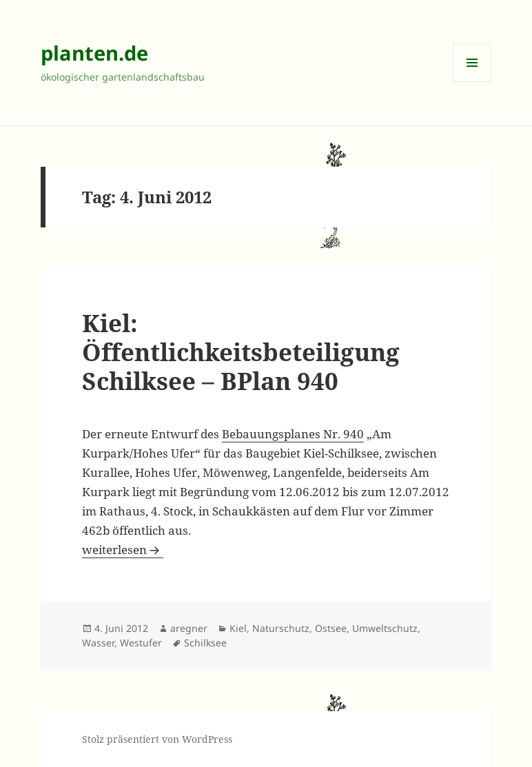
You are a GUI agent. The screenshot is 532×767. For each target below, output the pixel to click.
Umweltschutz (385, 628)
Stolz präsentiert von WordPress (157, 739)
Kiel (238, 628)
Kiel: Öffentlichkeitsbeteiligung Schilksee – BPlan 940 (241, 352)
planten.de (94, 53)
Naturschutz (281, 628)
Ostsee (331, 628)
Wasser (98, 643)
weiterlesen (123, 550)
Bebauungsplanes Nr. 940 (293, 434)
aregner (189, 628)
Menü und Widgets (472, 82)
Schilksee (205, 643)
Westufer (141, 643)
